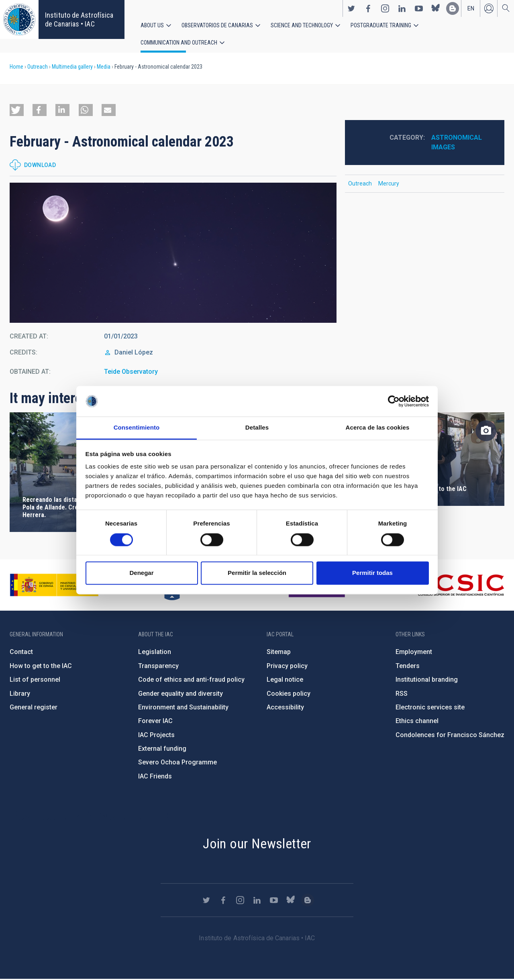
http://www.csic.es (460, 586)
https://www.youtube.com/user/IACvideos (419, 8)
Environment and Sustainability (183, 708)
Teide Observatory (131, 372)
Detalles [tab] (257, 428)
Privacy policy (287, 667)
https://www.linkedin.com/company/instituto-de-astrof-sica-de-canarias (402, 8)
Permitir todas (372, 573)
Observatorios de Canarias (217, 25)
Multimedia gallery (72, 67)
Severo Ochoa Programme (177, 763)
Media (104, 67)
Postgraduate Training (381, 25)
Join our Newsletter (257, 844)
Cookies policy (289, 694)
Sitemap (279, 653)
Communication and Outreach (179, 43)
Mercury (389, 184)
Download (40, 166)
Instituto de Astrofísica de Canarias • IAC (79, 19)
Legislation (155, 653)
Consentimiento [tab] (137, 428)
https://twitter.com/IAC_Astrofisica (351, 8)
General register (34, 708)
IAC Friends (155, 777)
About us (152, 25)
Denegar (141, 573)
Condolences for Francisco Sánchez (450, 736)
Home (16, 67)
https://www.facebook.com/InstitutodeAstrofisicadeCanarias (368, 8)
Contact (21, 653)
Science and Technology (302, 25)
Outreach (38, 67)
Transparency (158, 667)
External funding (162, 749)
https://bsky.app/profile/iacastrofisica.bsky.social (436, 8)
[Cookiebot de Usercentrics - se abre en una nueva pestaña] (394, 401)
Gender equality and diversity (181, 694)
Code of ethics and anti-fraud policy (191, 680)
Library (20, 694)
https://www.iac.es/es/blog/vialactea (453, 8)
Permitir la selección (257, 573)
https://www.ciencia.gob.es (54, 586)
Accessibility (285, 708)
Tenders (408, 667)
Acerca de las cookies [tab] (378, 428)
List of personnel (35, 680)
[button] (17, 111)
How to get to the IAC (41, 667)
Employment (414, 653)
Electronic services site (430, 708)
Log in (489, 8)
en (471, 8)
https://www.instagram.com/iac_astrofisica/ (385, 8)
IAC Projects (156, 736)
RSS (402, 694)
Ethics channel (417, 722)
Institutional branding (427, 680)
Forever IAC (155, 722)
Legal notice (285, 680)
